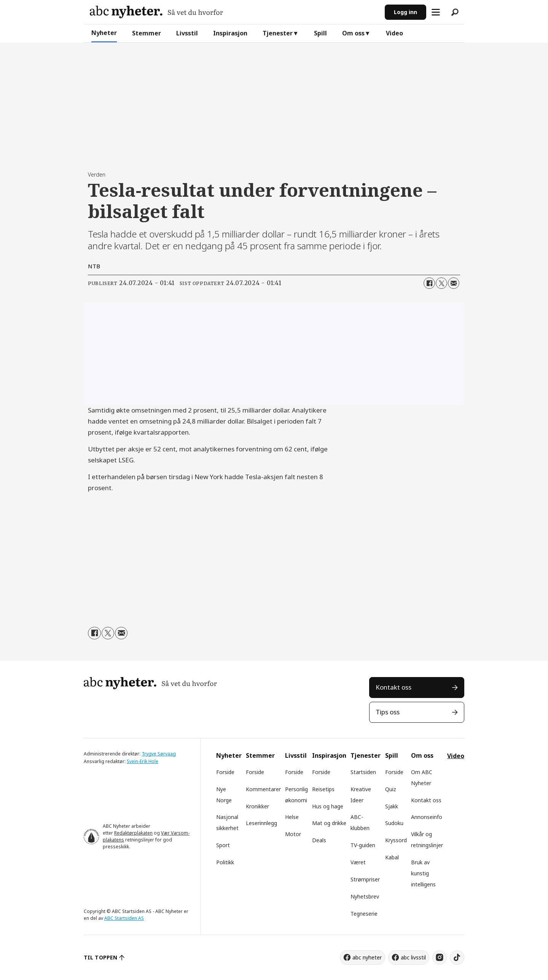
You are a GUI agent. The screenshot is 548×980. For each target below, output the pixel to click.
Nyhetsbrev (365, 896)
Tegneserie (364, 914)
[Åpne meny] (436, 12)
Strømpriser (365, 879)
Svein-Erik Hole (143, 761)
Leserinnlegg (261, 823)
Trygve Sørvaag (159, 754)
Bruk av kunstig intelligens (423, 873)
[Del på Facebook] (429, 283)
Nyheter (104, 33)
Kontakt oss (393, 687)
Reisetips (323, 789)
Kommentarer (263, 789)
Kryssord (396, 840)
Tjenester (278, 33)
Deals (319, 840)
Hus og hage (328, 806)
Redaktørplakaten (133, 833)
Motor (293, 834)
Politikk (225, 862)
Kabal (392, 857)
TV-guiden (363, 845)
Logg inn (405, 12)
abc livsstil (413, 957)
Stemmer (147, 33)
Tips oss (388, 712)
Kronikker (257, 806)
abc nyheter (367, 957)
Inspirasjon (230, 33)
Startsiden (363, 772)
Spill (320, 33)
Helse (292, 817)
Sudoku (394, 823)
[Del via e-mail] (454, 283)
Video (394, 33)
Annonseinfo (427, 817)
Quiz (391, 789)
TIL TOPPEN (100, 957)
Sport (223, 845)
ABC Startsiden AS (124, 918)
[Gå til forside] (156, 12)
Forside (225, 772)
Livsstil (187, 33)
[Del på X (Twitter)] (441, 283)
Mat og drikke (329, 823)
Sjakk (392, 806)
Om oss (353, 33)
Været (358, 862)
